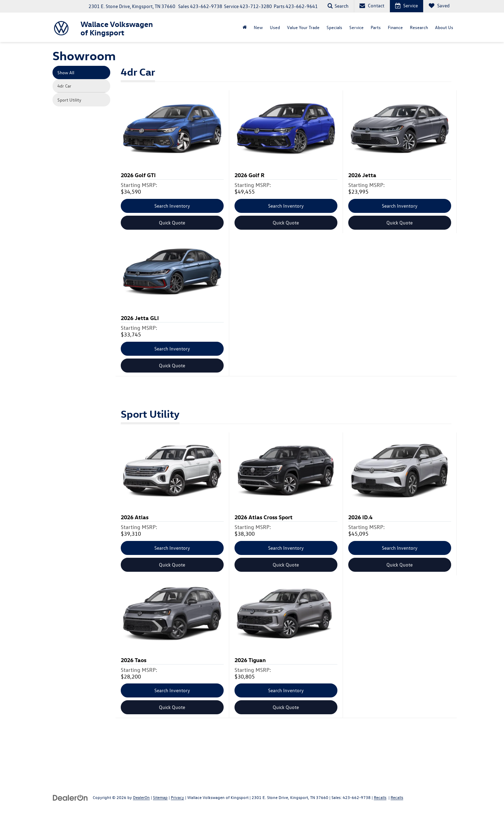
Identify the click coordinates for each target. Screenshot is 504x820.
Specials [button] (334, 27)
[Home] (245, 27)
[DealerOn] (70, 797)
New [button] (258, 27)
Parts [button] (376, 27)
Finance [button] (395, 27)
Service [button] (356, 27)
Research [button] (419, 27)
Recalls (380, 797)
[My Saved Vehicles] (439, 6)
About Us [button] (444, 27)
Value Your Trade (303, 27)
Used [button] (275, 27)
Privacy (177, 797)
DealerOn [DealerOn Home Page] (141, 797)
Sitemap (160, 797)
